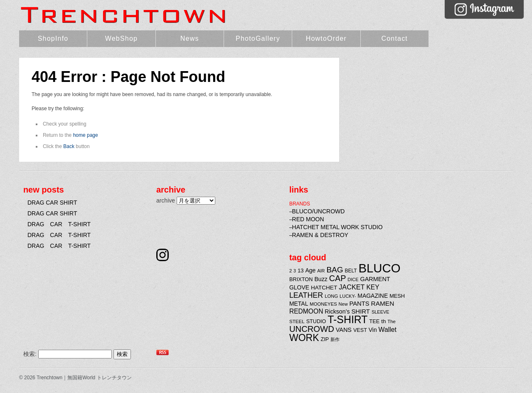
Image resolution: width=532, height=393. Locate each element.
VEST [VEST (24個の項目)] (360, 330)
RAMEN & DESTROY (320, 235)
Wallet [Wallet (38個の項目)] (388, 330)
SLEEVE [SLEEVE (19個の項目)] (381, 312)
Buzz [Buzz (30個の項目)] (321, 279)
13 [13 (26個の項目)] (301, 271)
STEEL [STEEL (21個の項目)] (297, 321)
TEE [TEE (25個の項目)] (374, 321)
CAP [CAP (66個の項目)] (338, 278)
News (190, 38)
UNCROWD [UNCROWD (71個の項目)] (312, 329)
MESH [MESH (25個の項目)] (397, 296)
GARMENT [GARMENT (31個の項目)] (375, 279)
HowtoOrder (326, 38)
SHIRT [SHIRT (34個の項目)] (361, 311)
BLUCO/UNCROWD (319, 211)
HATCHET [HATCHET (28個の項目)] (324, 288)
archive (166, 200)
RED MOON (308, 219)
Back (69, 146)
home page (86, 135)
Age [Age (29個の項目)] (310, 270)
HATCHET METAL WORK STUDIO (337, 227)
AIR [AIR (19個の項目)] (321, 271)
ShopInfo (53, 38)
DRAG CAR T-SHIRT (59, 224)
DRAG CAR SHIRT (52, 203)
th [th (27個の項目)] (383, 321)
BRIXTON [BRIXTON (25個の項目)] (301, 279)
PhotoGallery (258, 38)
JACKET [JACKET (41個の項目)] (352, 287)
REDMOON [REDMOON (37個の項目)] (306, 311)
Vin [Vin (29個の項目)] (373, 330)
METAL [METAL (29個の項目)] (299, 304)
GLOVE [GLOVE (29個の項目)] (299, 287)
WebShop (121, 38)
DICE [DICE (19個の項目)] (353, 279)
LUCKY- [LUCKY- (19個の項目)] (348, 296)
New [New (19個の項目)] (343, 304)
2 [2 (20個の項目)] (291, 271)
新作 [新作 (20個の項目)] (335, 339)
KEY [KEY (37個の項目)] (373, 287)
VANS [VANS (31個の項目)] (344, 330)
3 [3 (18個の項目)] (295, 271)
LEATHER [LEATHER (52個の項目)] (306, 295)
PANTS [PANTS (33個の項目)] (359, 304)
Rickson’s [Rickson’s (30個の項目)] (337, 311)
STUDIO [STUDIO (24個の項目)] (316, 321)
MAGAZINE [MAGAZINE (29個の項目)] (373, 296)
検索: (30, 354)
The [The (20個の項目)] (392, 321)
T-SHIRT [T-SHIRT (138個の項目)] (347, 319)
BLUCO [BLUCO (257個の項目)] (380, 268)
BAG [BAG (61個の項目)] (335, 270)
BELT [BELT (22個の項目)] (351, 271)
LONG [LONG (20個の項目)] (331, 296)
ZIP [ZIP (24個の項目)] (325, 339)
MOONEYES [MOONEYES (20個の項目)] (323, 304)
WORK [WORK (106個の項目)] (304, 338)
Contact (394, 38)
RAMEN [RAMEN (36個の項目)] (383, 303)
